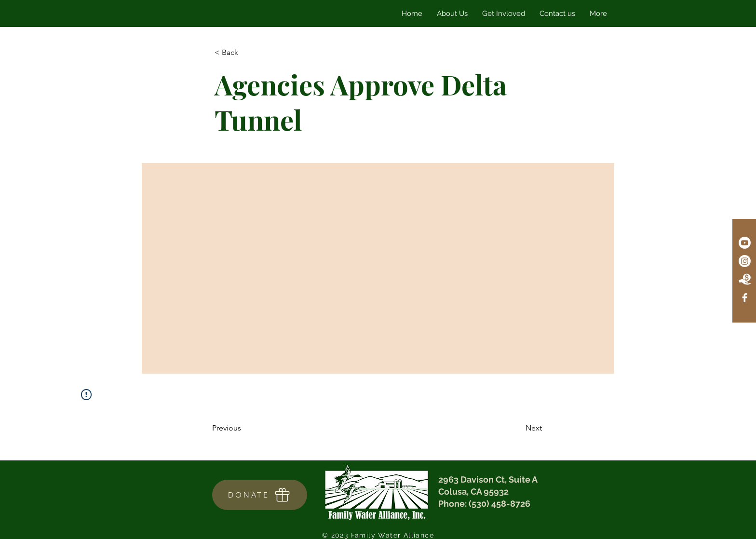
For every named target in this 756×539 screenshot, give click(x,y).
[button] (504, 14)
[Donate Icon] (745, 279)
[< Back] (246, 53)
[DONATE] (260, 495)
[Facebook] (745, 298)
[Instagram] (745, 261)
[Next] (518, 429)
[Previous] (244, 429)
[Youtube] (745, 243)
